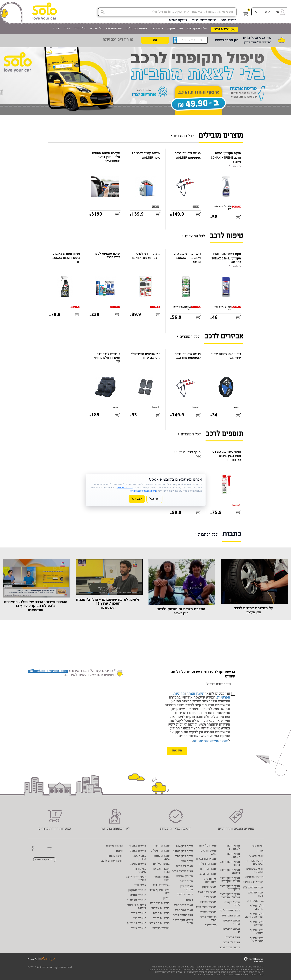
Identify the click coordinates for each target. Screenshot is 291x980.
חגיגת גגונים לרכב (112, 861)
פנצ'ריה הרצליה (208, 864)
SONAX (189, 900)
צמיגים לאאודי (137, 846)
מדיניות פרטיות (254, 877)
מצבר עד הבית (185, 867)
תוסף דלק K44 (185, 847)
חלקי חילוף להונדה (257, 908)
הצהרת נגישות (114, 846)
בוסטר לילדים (161, 864)
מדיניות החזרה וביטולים (255, 863)
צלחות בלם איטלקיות (210, 881)
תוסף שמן (187, 862)
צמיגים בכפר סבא (206, 907)
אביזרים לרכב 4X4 (253, 888)
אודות (260, 851)
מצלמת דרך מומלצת (186, 888)
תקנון (119, 851)
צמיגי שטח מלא (207, 892)
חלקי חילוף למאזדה (233, 856)
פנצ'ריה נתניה (138, 895)
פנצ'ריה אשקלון (137, 890)
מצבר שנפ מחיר (184, 910)
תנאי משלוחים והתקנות (255, 871)
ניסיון (166, 898)
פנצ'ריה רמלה (138, 914)
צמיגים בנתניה (208, 912)
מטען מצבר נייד (231, 916)
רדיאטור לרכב (185, 895)
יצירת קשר (257, 846)
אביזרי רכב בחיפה (253, 882)
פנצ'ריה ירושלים (160, 851)
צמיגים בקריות (161, 929)
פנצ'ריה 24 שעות (137, 924)
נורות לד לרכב (232, 943)
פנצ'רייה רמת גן (208, 874)
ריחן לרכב (211, 926)
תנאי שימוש (256, 856)
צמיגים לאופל (138, 851)
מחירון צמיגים (185, 877)
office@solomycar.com (211, 741)
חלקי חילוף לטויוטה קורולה (254, 916)
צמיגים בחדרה (208, 902)
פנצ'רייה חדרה (161, 914)
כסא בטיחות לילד (230, 911)
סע (155, 40)
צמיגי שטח (210, 897)
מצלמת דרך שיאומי (140, 871)
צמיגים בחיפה (138, 864)
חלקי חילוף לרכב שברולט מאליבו (230, 896)
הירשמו (177, 751)
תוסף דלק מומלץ (183, 852)
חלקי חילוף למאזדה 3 (257, 940)
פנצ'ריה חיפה (162, 846)
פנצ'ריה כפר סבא (160, 904)
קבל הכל (137, 499)
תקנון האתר (196, 694)
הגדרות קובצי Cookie (44, 860)
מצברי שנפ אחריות (140, 858)
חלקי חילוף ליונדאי (257, 932)
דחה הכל (154, 499)
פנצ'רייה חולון (208, 869)
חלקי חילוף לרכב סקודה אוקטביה (230, 880)
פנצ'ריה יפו (140, 919)
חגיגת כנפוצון (115, 856)
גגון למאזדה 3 (255, 901)
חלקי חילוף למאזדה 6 (233, 847)
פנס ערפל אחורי (207, 846)
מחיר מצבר (187, 882)
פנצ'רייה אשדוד (160, 909)
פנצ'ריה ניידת (138, 929)
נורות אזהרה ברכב (183, 872)
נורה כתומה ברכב (183, 915)
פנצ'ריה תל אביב (137, 900)
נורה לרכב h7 (232, 938)
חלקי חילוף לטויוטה (257, 924)
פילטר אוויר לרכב (230, 948)
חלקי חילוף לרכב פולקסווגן (230, 888)
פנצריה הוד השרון (206, 859)
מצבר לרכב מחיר (183, 905)
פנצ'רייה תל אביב (160, 924)
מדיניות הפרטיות (125, 487)
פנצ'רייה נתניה (161, 919)
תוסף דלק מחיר (184, 857)
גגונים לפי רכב (161, 885)
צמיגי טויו (140, 885)
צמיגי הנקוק (209, 887)
